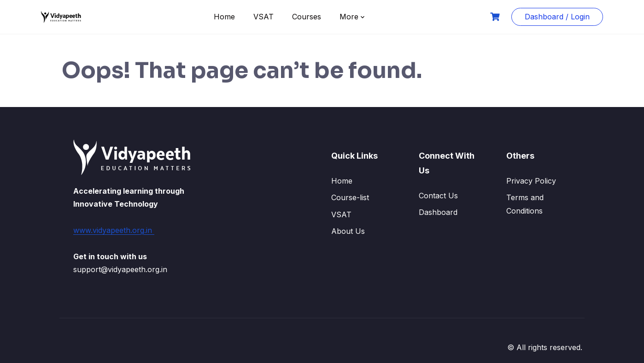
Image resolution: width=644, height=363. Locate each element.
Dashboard (438, 212)
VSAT (263, 17)
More (349, 17)
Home (224, 17)
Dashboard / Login (557, 17)
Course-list (350, 197)
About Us (348, 231)
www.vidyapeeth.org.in (114, 230)
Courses (307, 17)
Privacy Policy (531, 181)
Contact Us (438, 196)
